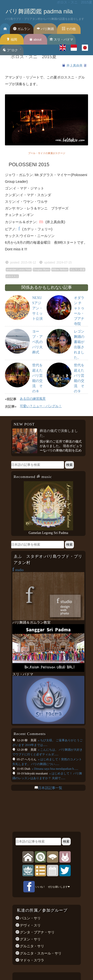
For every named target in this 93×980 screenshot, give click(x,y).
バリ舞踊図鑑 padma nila (39, 11)
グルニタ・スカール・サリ (40, 953)
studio (18, 570)
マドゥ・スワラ (32, 960)
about (35, 40)
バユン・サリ (30, 918)
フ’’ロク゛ (12, 50)
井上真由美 (75, 66)
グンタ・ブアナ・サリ (37, 932)
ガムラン (22, 29)
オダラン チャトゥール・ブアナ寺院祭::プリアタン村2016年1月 (79, 324)
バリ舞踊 (45, 29)
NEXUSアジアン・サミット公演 (37, 308)
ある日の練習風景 (33, 399)
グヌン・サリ (30, 939)
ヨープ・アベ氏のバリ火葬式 (37, 342)
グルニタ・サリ (32, 946)
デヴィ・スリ (30, 925)
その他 (69, 29)
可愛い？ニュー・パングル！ (41, 406)
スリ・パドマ (61, 40)
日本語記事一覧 (50, 788)
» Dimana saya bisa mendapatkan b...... (55, 769)
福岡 (12, 40)
